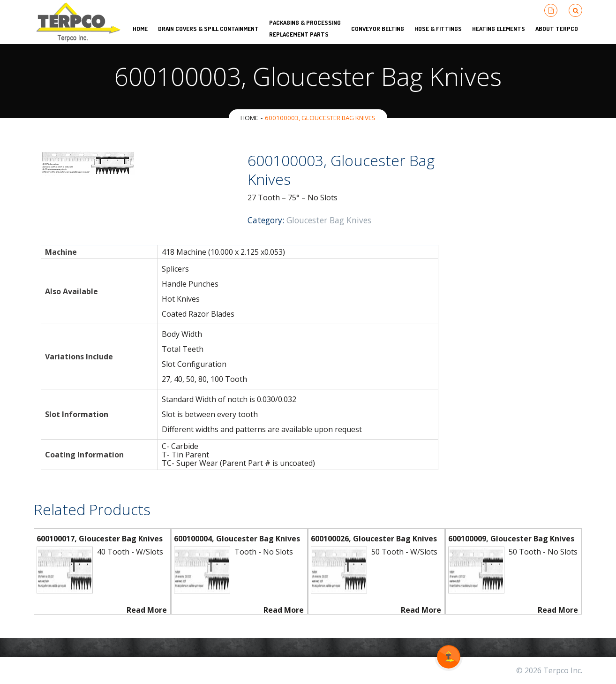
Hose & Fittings (438, 29)
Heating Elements (499, 29)
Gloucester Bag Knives (329, 220)
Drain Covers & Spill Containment (208, 29)
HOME (140, 29)
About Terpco (557, 29)
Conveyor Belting (378, 29)
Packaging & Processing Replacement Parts (305, 28)
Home (249, 118)
